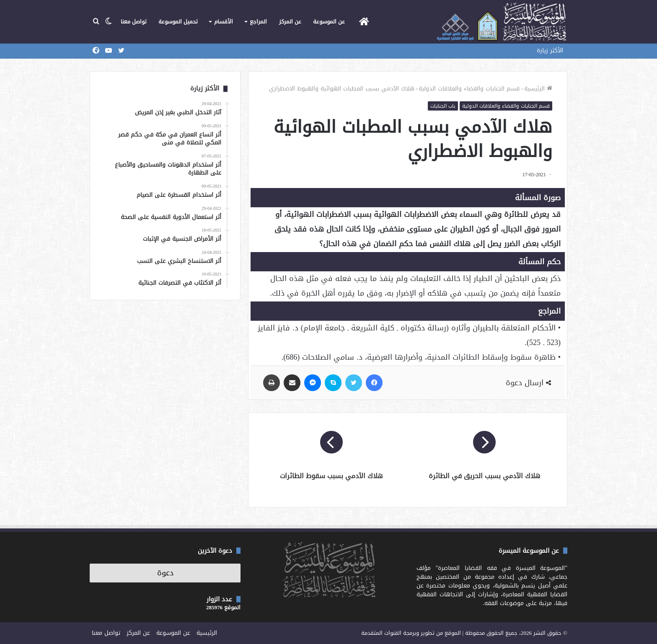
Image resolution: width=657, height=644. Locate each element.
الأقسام (224, 22)
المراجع (258, 22)
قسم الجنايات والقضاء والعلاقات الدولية (469, 89)
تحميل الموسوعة (178, 22)
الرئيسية (538, 89)
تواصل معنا (134, 22)
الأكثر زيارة (550, 50)
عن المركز (290, 22)
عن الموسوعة (329, 22)
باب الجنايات (443, 106)
